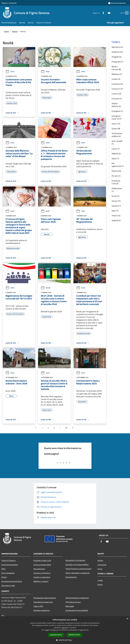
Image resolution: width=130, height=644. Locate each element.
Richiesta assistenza (41, 610)
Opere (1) (115, 158)
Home (6, 31)
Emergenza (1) (117, 111)
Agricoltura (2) (117, 47)
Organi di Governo (9, 560)
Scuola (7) (115, 196)
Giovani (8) (116, 128)
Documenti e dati (8, 585)
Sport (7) (115, 211)
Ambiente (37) (117, 52)
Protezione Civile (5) (116, 182)
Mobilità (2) (116, 154)
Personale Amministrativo (12, 581)
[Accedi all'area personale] (117, 3)
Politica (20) (116, 171)
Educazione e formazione (75, 560)
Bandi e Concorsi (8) (116, 68)
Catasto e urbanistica (42, 577)
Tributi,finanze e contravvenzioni (78, 569)
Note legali (70, 606)
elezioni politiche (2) (116, 105)
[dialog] (65, 630)
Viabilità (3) (116, 220)
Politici (4, 577)
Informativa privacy (73, 602)
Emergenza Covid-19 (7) (116, 117)
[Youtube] (105, 13)
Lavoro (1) (116, 149)
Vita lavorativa (39, 569)
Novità (15, 31)
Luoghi (100, 580)
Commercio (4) (117, 84)
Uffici (3, 569)
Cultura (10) (116, 94)
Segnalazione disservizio (43, 602)
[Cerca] (126, 13)
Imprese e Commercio (42, 573)
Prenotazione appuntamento (45, 598)
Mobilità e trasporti (41, 581)
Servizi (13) (116, 201)
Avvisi (10, 72)
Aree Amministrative (10, 565)
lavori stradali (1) (117, 142)
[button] (65, 640)
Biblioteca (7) (117, 74)
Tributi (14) (116, 216)
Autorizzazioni (71, 577)
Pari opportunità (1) (118, 165)
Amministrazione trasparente (77, 598)
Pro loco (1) (116, 176)
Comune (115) (117, 89)
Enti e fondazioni (8, 573)
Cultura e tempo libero (42, 565)
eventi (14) (116, 124)
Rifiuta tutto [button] (74, 635)
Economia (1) (117, 99)
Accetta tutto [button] (56, 635)
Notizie (46, 288)
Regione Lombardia (9, 3)
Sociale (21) (116, 206)
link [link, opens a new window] (87, 630)
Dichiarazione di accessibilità (77, 610)
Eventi (100, 584)
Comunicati (102, 565)
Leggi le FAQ (38, 606)
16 (66, 428)
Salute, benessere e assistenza (78, 573)
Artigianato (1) (117, 62)
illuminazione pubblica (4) (117, 135)
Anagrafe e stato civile (42, 560)
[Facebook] (99, 13)
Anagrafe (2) (116, 57)
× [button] (127, 619)
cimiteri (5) (116, 79)
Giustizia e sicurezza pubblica (77, 564)
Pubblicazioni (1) (117, 190)
